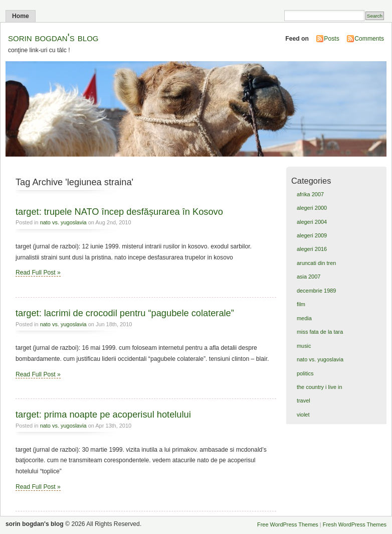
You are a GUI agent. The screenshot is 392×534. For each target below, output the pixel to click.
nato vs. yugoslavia (63, 222)
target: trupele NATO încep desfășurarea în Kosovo (119, 212)
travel (304, 400)
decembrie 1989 (316, 291)
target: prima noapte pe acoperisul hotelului (103, 414)
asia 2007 (309, 277)
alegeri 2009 (312, 235)
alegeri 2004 (312, 222)
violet (303, 415)
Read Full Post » (38, 273)
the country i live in (320, 387)
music (304, 346)
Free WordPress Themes (288, 524)
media (304, 318)
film (301, 304)
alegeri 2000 (312, 208)
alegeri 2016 (312, 249)
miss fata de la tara (320, 332)
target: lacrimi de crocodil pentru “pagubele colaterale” (125, 313)
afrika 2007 (310, 194)
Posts (331, 39)
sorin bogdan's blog (53, 37)
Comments (369, 39)
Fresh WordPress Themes (355, 524)
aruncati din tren (316, 263)
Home (21, 16)
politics (305, 373)
